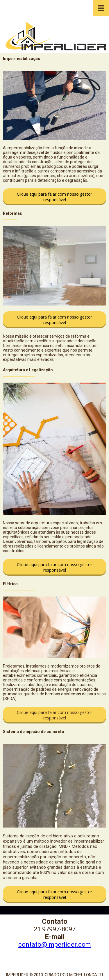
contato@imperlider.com (55, 944)
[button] (54, 197)
